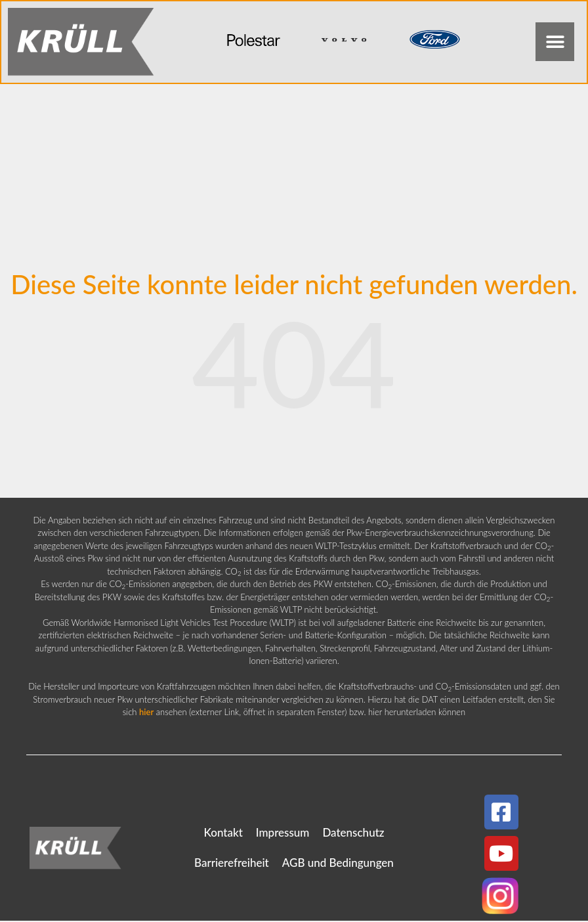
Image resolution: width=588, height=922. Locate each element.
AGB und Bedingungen (338, 864)
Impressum (283, 834)
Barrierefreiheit (232, 864)
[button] (554, 42)
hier (146, 713)
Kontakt (223, 834)
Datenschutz (353, 834)
